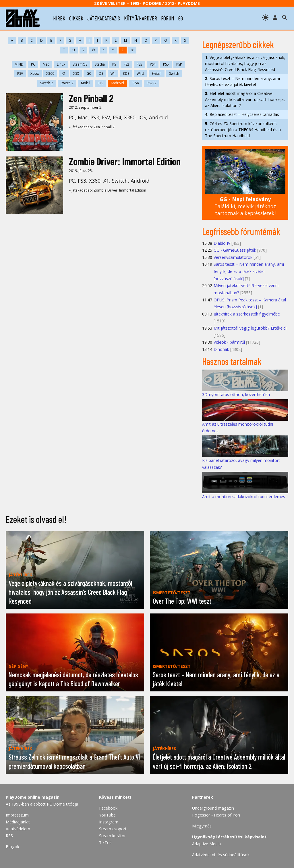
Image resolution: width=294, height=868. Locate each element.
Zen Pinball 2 (91, 98)
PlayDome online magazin (33, 797)
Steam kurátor (112, 836)
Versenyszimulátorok (233, 257)
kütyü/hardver (141, 18)
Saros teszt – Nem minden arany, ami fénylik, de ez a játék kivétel (242, 81)
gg (181, 18)
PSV (20, 73)
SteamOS (80, 64)
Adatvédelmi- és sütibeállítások (221, 855)
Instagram (109, 822)
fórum (168, 18)
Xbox (35, 73)
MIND (19, 64)
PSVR (135, 83)
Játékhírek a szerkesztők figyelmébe (247, 314)
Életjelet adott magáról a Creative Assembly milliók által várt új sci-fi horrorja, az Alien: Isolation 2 (245, 99)
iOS (100, 83)
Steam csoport (113, 829)
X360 (50, 73)
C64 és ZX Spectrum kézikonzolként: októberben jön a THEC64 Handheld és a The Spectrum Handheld (243, 130)
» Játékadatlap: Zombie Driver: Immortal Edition (108, 190)
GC (89, 73)
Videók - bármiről (229, 342)
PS (114, 64)
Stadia (100, 64)
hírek (59, 18)
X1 (64, 73)
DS (101, 73)
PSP (179, 64)
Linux (61, 64)
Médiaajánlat (18, 822)
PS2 (126, 64)
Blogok (12, 847)
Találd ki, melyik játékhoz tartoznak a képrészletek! (245, 206)
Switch (157, 73)
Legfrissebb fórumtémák (241, 231)
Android (117, 83)
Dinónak (221, 349)
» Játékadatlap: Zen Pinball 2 (92, 127)
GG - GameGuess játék (235, 250)
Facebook (108, 808)
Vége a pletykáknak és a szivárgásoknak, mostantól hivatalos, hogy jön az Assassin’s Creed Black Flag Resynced (245, 63)
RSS (9, 836)
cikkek (76, 18)
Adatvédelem (18, 829)
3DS (126, 73)
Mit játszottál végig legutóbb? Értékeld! (250, 328)
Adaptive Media (206, 844)
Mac (46, 64)
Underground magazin (213, 808)
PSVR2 (152, 83)
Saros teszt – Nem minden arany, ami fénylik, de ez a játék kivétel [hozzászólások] (249, 271)
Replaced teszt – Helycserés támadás (242, 114)
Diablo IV (222, 243)
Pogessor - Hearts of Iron (216, 815)
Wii (113, 73)
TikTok (105, 843)
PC (33, 64)
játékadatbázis (104, 18)
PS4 (153, 64)
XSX (76, 73)
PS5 (166, 64)
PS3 (140, 64)
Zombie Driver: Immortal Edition (125, 161)
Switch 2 (47, 83)
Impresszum (17, 815)
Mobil (86, 83)
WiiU (140, 73)
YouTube (107, 815)
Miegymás (202, 826)
